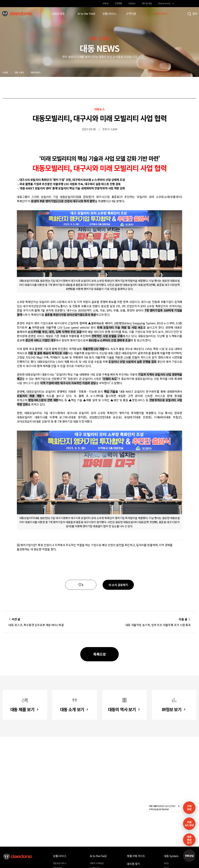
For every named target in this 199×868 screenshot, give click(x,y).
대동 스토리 (19, 72)
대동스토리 (161, 14)
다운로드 (132, 3)
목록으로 (99, 654)
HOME (5, 72)
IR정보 (106, 3)
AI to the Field (86, 14)
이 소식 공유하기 (118, 585)
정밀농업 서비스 (60, 863)
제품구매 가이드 (136, 856)
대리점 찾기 (133, 864)
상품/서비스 (109, 14)
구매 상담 (189, 808)
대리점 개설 (147, 3)
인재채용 (118, 3)
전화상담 (189, 856)
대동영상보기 (189, 840)
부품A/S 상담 (189, 824)
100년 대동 (58, 14)
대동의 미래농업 (97, 863)
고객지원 (131, 14)
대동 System (171, 856)
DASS (166, 863)
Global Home (164, 3)
